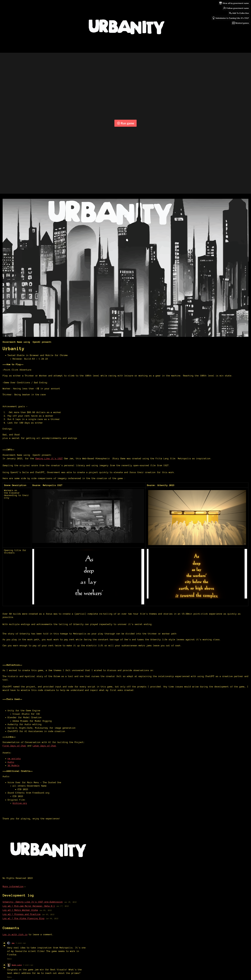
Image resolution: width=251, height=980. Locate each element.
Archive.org (20, 803)
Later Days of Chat (44, 746)
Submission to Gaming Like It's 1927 (231, 18)
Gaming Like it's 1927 (49, 458)
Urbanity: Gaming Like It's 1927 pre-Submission (33, 902)
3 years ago (21, 943)
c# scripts (14, 758)
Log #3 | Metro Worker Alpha (20, 910)
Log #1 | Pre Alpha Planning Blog (24, 918)
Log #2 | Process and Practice (22, 914)
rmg (13, 943)
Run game (126, 123)
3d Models (13, 765)
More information (14, 886)
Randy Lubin (17, 965)
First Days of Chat (14, 746)
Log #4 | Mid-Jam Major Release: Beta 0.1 (29, 906)
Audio (11, 762)
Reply (9, 959)
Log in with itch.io (15, 934)
